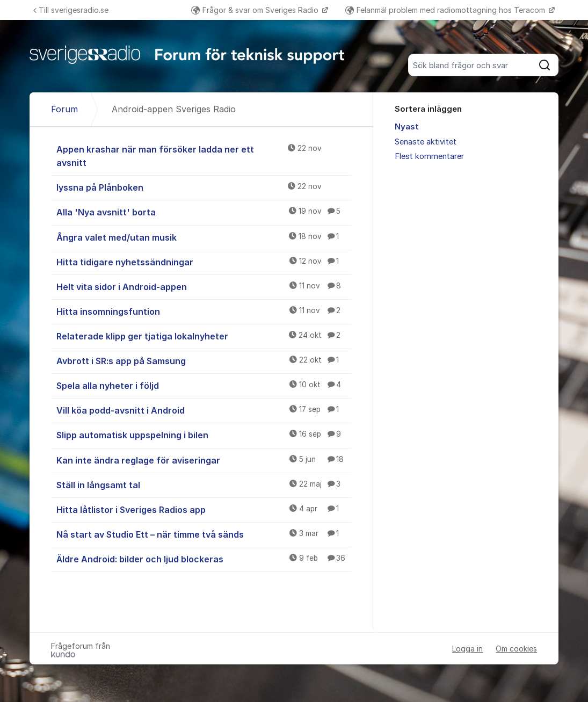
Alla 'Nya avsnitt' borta (204, 212)
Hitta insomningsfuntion (204, 311)
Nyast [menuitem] (407, 127)
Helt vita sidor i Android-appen (204, 286)
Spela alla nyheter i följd (204, 385)
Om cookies (516, 649)
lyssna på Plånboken (204, 187)
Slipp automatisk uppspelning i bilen (204, 435)
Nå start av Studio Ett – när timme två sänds (204, 534)
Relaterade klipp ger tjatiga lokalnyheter (204, 336)
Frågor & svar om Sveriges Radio (256, 10)
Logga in (467, 649)
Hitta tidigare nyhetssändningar (204, 262)
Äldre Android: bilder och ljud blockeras (204, 559)
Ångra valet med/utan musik (204, 237)
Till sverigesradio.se (71, 10)
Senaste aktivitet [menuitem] (426, 142)
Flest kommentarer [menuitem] (429, 156)
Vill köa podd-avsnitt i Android (204, 410)
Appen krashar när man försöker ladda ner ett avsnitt (204, 155)
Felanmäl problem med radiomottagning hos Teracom (446, 10)
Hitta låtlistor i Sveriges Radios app (204, 509)
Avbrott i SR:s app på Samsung (204, 360)
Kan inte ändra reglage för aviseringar (204, 460)
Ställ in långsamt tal (204, 484)
